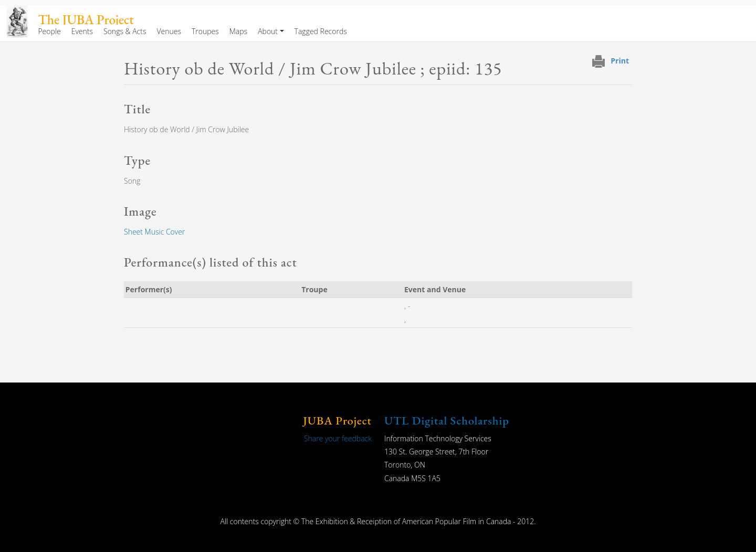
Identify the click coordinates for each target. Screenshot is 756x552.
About (268, 31)
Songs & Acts (125, 31)
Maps (238, 31)
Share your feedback (338, 438)
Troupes (205, 31)
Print (620, 61)
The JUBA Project (86, 20)
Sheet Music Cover (154, 232)
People (49, 31)
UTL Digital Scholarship (447, 421)
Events (82, 31)
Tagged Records (321, 31)
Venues (169, 31)
